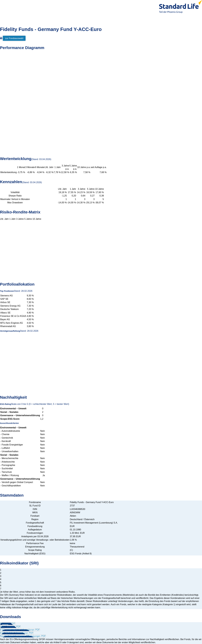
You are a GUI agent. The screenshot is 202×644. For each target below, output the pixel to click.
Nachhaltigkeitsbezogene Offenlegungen (23, 636)
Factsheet (8, 624)
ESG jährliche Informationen (17, 633)
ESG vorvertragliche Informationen (20, 630)
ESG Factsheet (10, 627)
